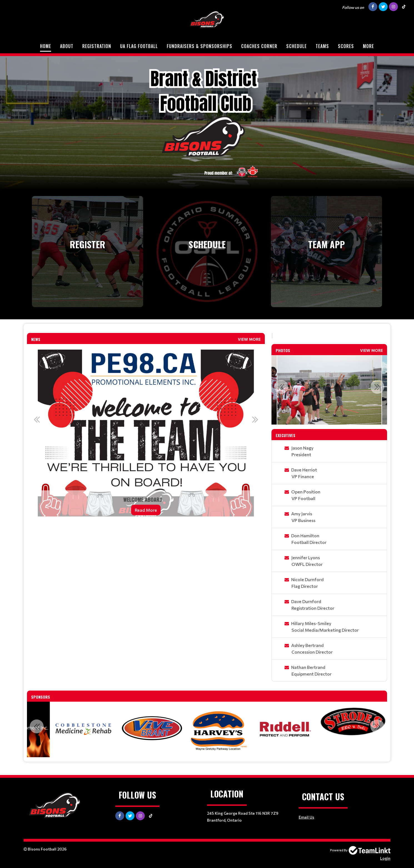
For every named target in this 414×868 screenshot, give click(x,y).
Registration (97, 46)
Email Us (306, 817)
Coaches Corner (259, 46)
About (67, 46)
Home (46, 46)
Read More (146, 510)
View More (249, 339)
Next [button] (255, 419)
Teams (322, 46)
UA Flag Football (139, 46)
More (368, 46)
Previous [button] (37, 419)
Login (385, 858)
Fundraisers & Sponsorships (199, 46)
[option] (146, 433)
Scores (346, 46)
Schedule (296, 46)
